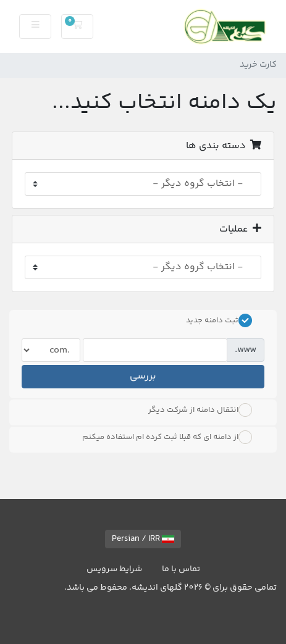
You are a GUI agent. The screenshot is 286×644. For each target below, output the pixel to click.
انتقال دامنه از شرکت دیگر (200, 410)
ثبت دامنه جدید (219, 320)
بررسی (143, 376)
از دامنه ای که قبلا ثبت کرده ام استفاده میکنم (167, 437)
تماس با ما (181, 569)
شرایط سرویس (114, 569)
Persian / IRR (143, 539)
